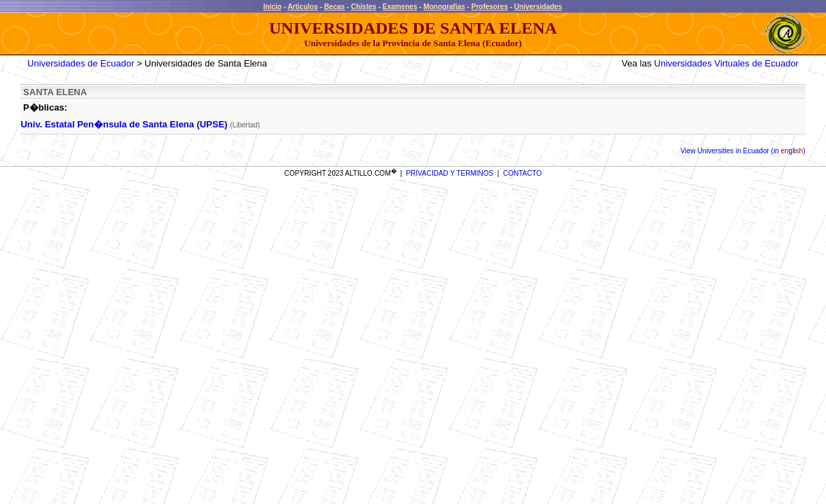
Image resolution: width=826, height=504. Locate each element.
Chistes (364, 7)
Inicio (273, 7)
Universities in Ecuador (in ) (751, 151)
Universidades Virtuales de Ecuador (727, 63)
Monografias (444, 7)
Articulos (302, 7)
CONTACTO (522, 173)
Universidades (538, 7)
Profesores (490, 7)
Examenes (400, 7)
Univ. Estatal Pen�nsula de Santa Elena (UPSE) (124, 124)
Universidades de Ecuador (81, 63)
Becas (335, 7)
